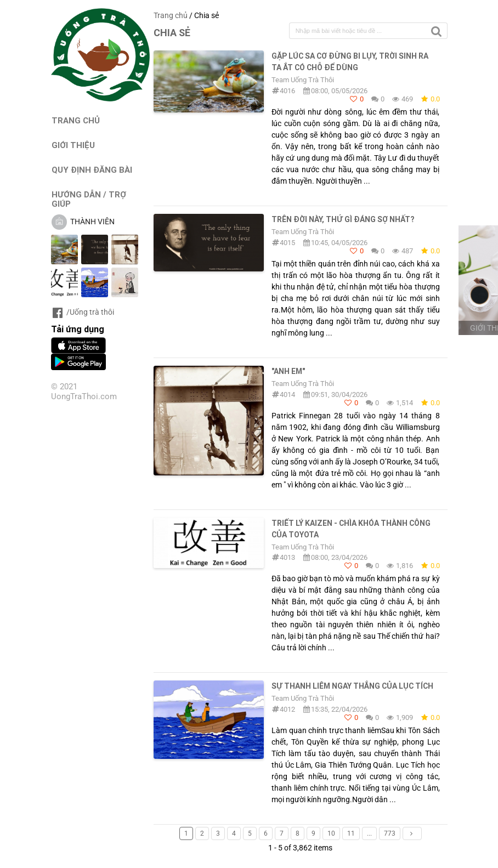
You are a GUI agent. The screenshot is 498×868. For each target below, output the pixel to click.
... (369, 833)
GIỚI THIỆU (73, 145)
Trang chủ (171, 15)
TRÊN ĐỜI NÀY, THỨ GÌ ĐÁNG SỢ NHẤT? (343, 219)
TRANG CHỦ (76, 120)
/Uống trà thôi (83, 312)
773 (390, 833)
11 (351, 833)
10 (331, 833)
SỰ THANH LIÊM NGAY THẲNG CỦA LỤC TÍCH (352, 686)
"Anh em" (288, 371)
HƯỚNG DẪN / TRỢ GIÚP (89, 199)
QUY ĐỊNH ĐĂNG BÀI (92, 170)
